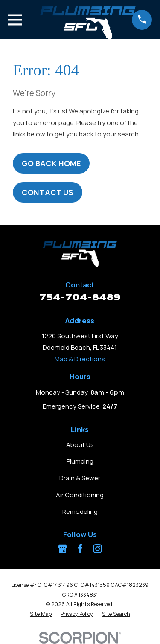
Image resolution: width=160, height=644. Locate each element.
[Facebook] (80, 549)
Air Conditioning (80, 495)
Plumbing (80, 461)
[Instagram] (97, 549)
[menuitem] (41, 614)
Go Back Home (51, 163)
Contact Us (48, 192)
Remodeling (80, 512)
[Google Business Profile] (63, 549)
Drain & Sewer (80, 478)
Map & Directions (80, 359)
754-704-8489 (80, 297)
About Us (80, 445)
